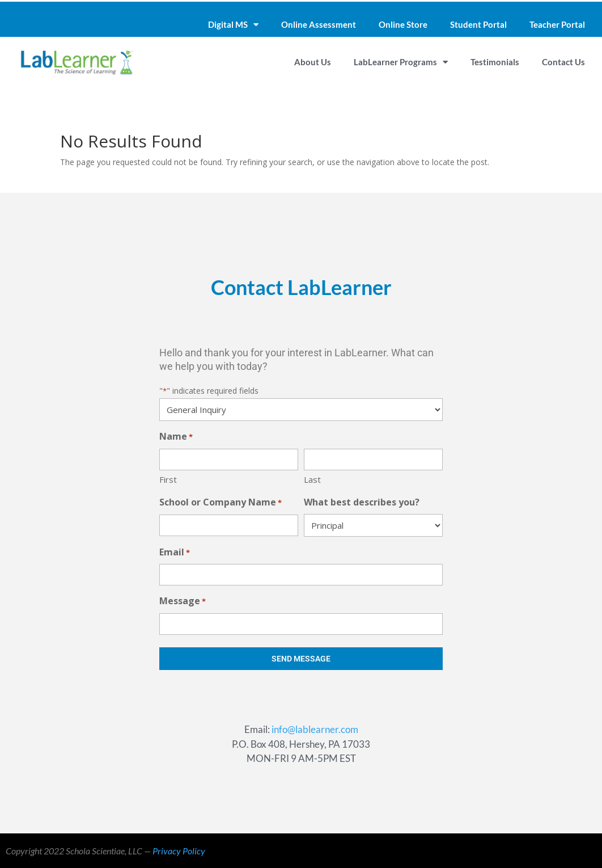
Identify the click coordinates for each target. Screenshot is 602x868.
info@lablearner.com (315, 729)
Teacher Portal (557, 24)
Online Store (403, 24)
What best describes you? (362, 502)
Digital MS (233, 25)
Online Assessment (319, 24)
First (168, 479)
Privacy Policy (179, 851)
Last (312, 479)
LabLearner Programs (401, 62)
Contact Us (563, 62)
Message (183, 602)
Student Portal (478, 24)
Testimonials (495, 62)
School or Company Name (221, 503)
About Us (313, 62)
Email (175, 553)
